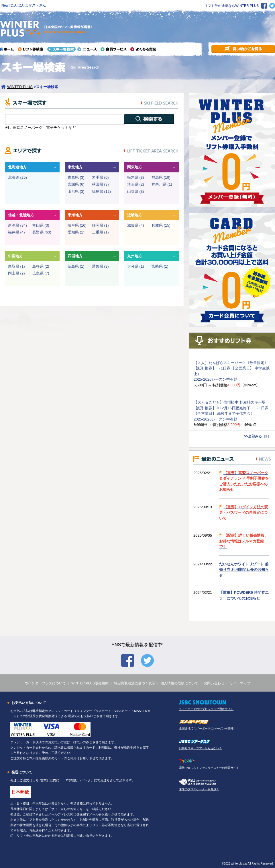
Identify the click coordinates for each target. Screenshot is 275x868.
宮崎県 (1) (160, 266)
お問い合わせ (214, 683)
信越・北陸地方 (21, 215)
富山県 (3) (41, 225)
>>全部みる (257, 436)
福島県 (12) (101, 191)
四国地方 (75, 256)
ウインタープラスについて (45, 683)
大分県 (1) (136, 266)
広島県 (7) (41, 273)
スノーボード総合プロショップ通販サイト (206, 709)
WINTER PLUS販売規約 (90, 683)
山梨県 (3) (136, 191)
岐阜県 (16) (77, 225)
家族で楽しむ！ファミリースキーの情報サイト (209, 768)
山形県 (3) (76, 191)
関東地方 (135, 167)
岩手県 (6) (100, 177)
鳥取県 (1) (16, 266)
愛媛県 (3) (100, 266)
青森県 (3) (76, 177)
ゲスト (34, 5)
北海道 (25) (17, 177)
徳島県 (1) (76, 266)
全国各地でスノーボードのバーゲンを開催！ (208, 728)
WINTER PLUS (20, 87)
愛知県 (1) (76, 232)
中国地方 (15, 256)
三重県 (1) (100, 232)
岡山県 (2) (16, 273)
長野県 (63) (42, 232)
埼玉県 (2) (136, 184)
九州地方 (135, 256)
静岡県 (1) (100, 225)
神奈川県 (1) (162, 184)
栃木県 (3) (136, 177)
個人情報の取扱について (179, 683)
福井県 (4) (16, 232)
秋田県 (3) (100, 184)
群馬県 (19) (161, 177)
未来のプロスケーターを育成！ (199, 789)
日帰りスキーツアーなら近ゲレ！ (201, 748)
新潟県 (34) (17, 225)
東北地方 (75, 167)
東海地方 (75, 215)
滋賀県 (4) (136, 225)
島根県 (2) (41, 266)
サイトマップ (240, 683)
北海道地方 (17, 167)
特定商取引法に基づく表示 (135, 683)
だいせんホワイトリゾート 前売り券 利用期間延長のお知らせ (244, 570)
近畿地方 (135, 215)
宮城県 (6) (76, 184)
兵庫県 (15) (161, 225)
